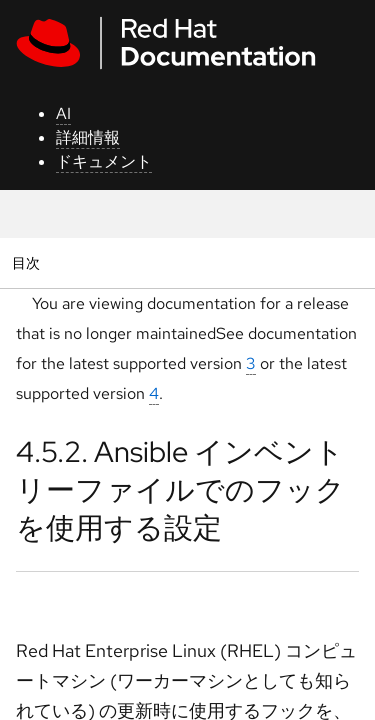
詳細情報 (88, 137)
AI (63, 113)
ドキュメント (104, 161)
